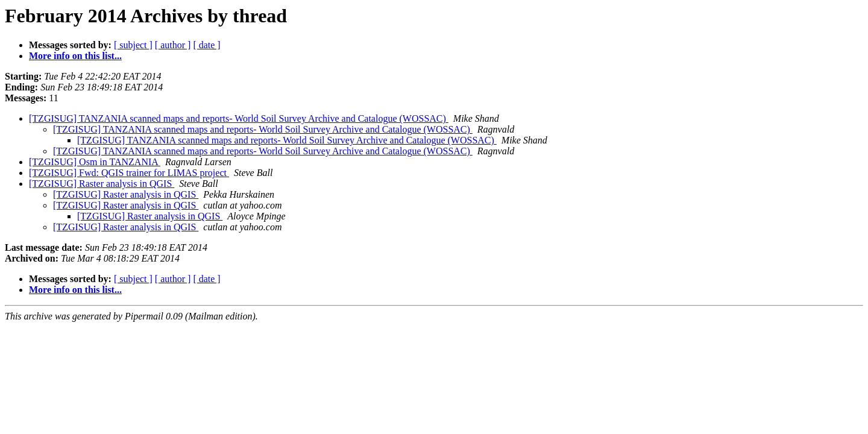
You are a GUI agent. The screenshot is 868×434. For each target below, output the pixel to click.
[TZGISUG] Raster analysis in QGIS (102, 184)
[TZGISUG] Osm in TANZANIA (95, 162)
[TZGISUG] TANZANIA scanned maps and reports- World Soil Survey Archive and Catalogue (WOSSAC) (239, 118)
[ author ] (173, 45)
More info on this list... (75, 56)
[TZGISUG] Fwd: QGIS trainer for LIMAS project (129, 173)
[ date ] (206, 45)
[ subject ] (133, 45)
